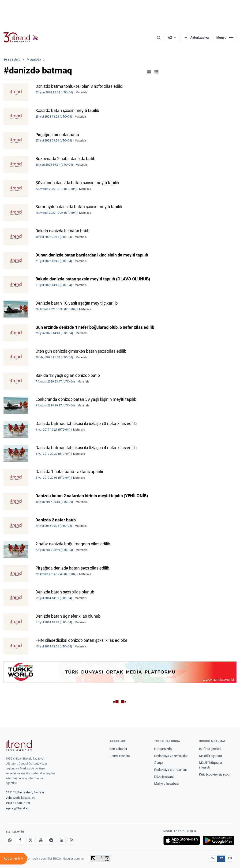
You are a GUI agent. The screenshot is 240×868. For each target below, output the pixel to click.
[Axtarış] (159, 38)
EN (213, 858)
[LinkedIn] (61, 840)
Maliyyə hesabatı (166, 784)
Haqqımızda (163, 749)
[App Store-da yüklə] (182, 840)
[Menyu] (225, 38)
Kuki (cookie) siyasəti (214, 774)
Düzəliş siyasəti (165, 777)
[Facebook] (20, 840)
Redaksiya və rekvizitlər (171, 756)
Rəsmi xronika (120, 756)
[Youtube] (41, 840)
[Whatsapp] (10, 840)
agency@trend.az (17, 808)
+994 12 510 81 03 (18, 803)
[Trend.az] (21, 38)
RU (230, 858)
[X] (30, 840)
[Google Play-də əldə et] (219, 840)
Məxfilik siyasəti (210, 756)
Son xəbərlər (118, 749)
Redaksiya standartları (171, 770)
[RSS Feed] (72, 840)
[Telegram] (51, 840)
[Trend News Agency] (19, 746)
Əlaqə (158, 763)
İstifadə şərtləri (210, 749)
